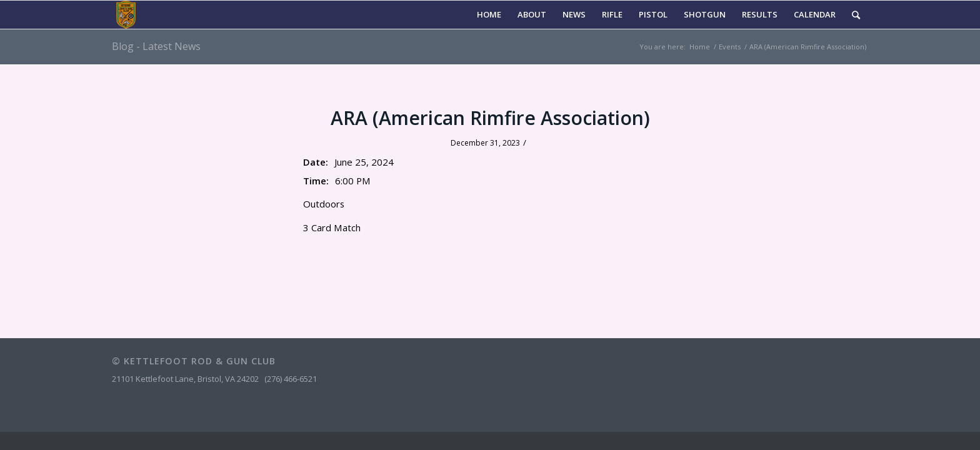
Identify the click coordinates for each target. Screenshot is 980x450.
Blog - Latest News (156, 46)
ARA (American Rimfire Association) (490, 118)
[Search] (856, 15)
